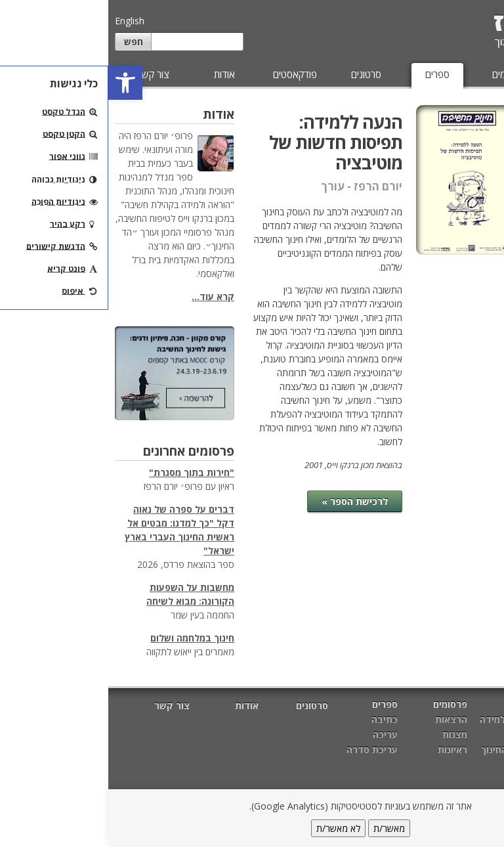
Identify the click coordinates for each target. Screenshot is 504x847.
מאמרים (471, 74)
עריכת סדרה (468, 198)
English (21, 21)
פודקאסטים (187, 74)
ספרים (329, 74)
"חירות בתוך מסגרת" (83, 472)
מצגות (346, 734)
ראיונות (344, 749)
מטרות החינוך (400, 749)
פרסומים (400, 74)
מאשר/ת (281, 828)
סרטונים (258, 74)
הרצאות (343, 719)
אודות (116, 74)
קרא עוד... (105, 296)
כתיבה (481, 144)
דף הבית (480, 706)
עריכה (481, 171)
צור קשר (45, 74)
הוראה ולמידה (400, 719)
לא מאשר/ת (230, 828)
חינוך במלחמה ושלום (84, 638)
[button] (17, 83)
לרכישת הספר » (246, 501)
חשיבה (414, 734)
